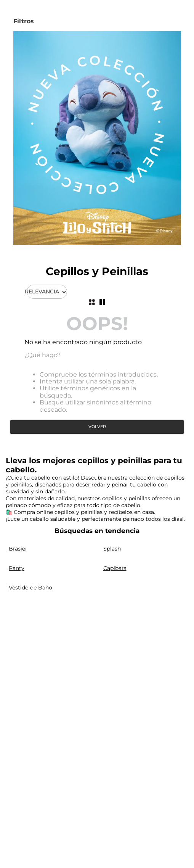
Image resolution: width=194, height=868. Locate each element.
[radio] (92, 302)
